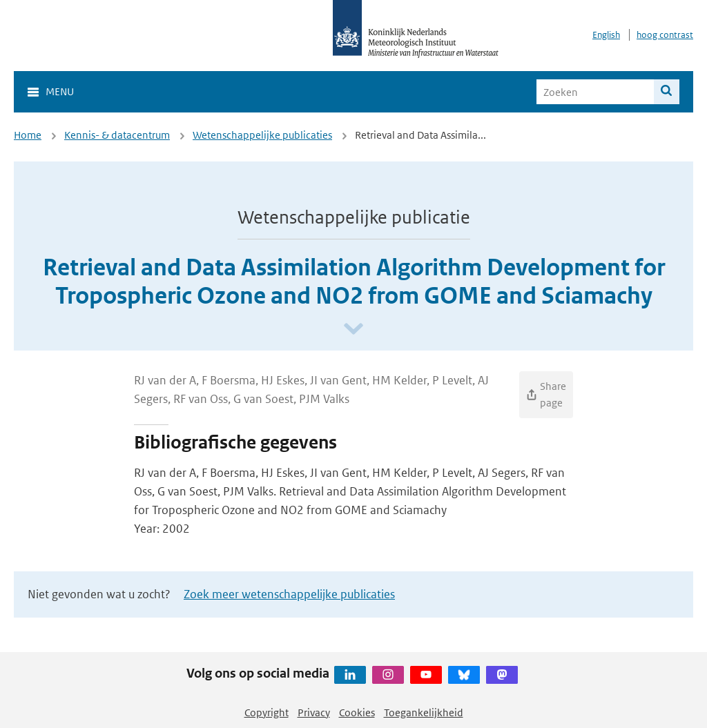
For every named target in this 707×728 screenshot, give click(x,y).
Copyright (267, 712)
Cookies (357, 712)
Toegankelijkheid (424, 712)
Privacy (314, 712)
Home (28, 135)
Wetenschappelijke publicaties (262, 135)
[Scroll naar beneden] (353, 329)
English (606, 35)
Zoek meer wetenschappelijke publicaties (289, 594)
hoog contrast (665, 35)
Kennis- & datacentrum (117, 135)
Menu (60, 91)
